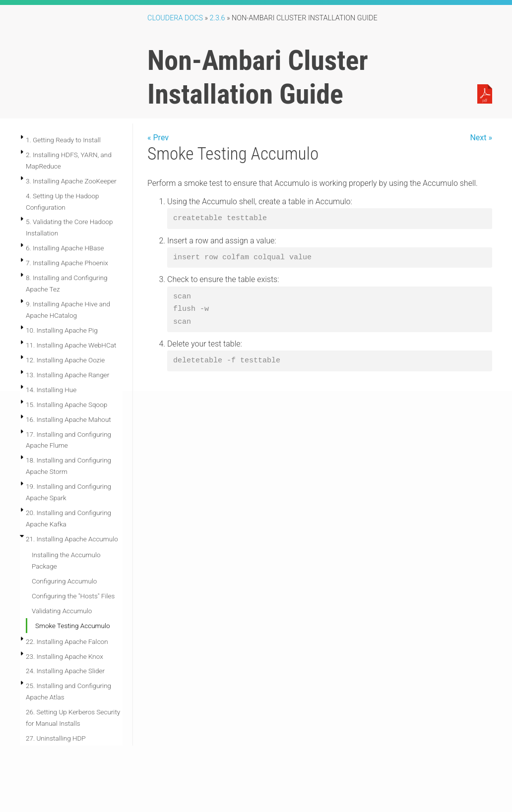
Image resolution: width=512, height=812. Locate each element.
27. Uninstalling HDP (56, 738)
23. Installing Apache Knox (64, 656)
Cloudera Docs (175, 18)
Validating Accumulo (62, 611)
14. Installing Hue (51, 390)
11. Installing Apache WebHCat (71, 345)
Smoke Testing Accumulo (73, 626)
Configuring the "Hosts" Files (73, 596)
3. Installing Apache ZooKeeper (71, 181)
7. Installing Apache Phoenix (67, 263)
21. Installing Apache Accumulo (72, 539)
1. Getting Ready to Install (63, 140)
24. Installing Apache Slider (65, 671)
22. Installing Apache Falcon (67, 641)
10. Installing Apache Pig (62, 330)
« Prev (158, 138)
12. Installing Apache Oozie (65, 360)
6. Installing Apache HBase (65, 248)
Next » (481, 138)
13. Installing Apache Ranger (67, 375)
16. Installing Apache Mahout (68, 419)
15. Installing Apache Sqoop (66, 405)
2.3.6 (218, 18)
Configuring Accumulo (64, 581)
